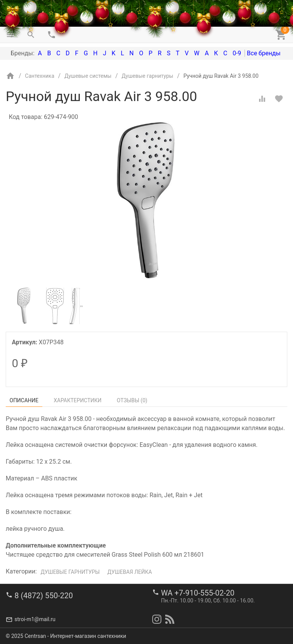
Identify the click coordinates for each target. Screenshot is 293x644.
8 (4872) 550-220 (44, 596)
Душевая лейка (130, 572)
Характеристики (78, 400)
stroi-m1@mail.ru (35, 619)
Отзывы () (132, 400)
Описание (24, 400)
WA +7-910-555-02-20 (198, 593)
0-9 (237, 53)
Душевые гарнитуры (70, 572)
